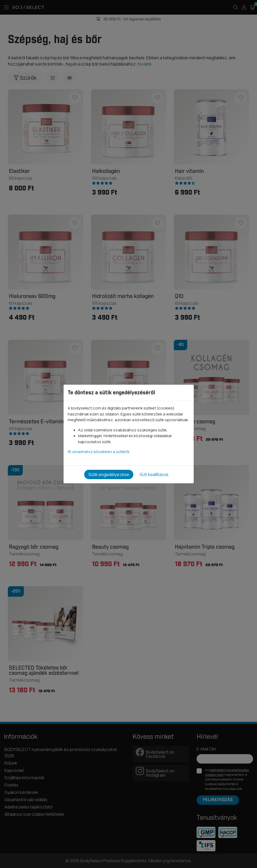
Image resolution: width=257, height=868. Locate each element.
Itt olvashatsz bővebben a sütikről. (99, 452)
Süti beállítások (154, 474)
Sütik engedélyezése (109, 474)
